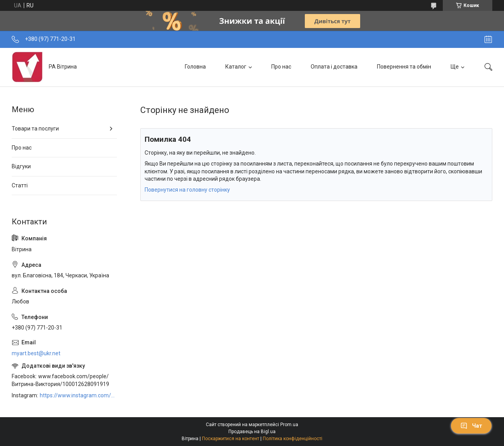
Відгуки (21, 166)
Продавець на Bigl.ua (252, 432)
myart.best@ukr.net (36, 353)
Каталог (236, 67)
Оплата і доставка (334, 67)
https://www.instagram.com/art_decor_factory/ (78, 395)
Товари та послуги (35, 129)
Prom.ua (289, 425)
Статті (20, 185)
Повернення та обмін (404, 67)
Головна (195, 67)
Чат (471, 426)
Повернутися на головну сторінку (187, 190)
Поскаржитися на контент (231, 439)
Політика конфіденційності (293, 439)
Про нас (281, 67)
